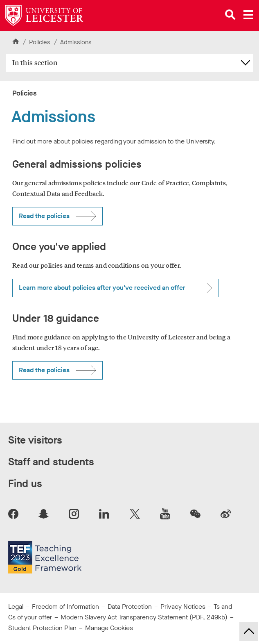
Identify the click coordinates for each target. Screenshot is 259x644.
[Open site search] (230, 15)
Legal (16, 606)
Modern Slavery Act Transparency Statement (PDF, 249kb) (144, 617)
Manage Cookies (109, 628)
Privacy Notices (183, 606)
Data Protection (130, 606)
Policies (41, 42)
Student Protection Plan (42, 628)
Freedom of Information (65, 606)
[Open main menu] (248, 15)
